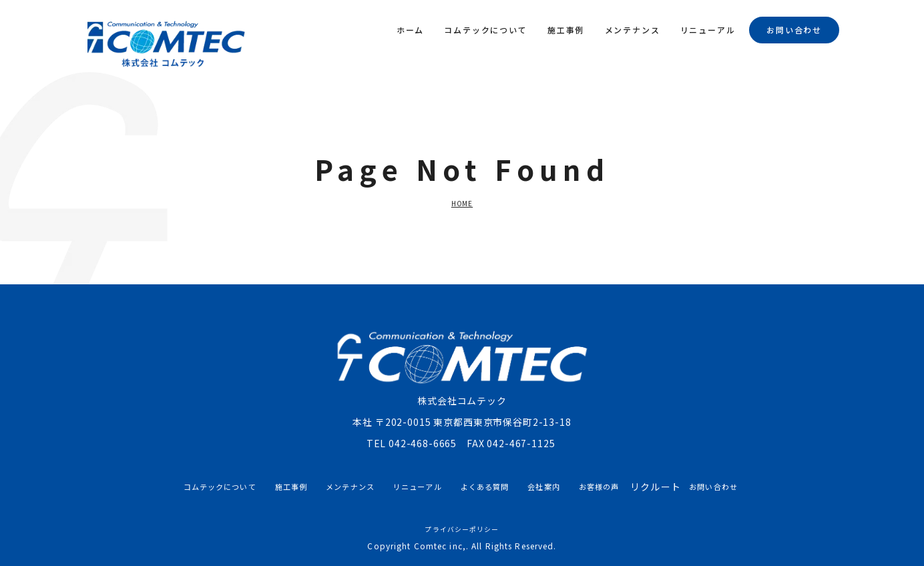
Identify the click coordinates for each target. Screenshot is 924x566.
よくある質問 (485, 487)
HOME (462, 204)
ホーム (410, 30)
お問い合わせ (794, 30)
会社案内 (543, 487)
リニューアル (708, 30)
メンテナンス (633, 30)
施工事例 (566, 30)
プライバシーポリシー (462, 529)
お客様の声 (599, 487)
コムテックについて (485, 30)
